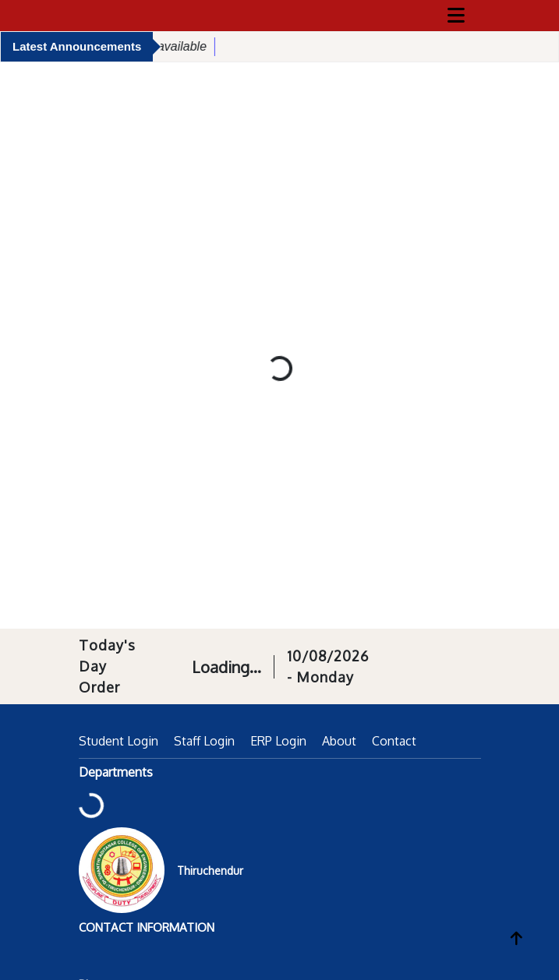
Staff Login (204, 741)
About (339, 741)
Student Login (119, 741)
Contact (394, 741)
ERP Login (278, 741)
